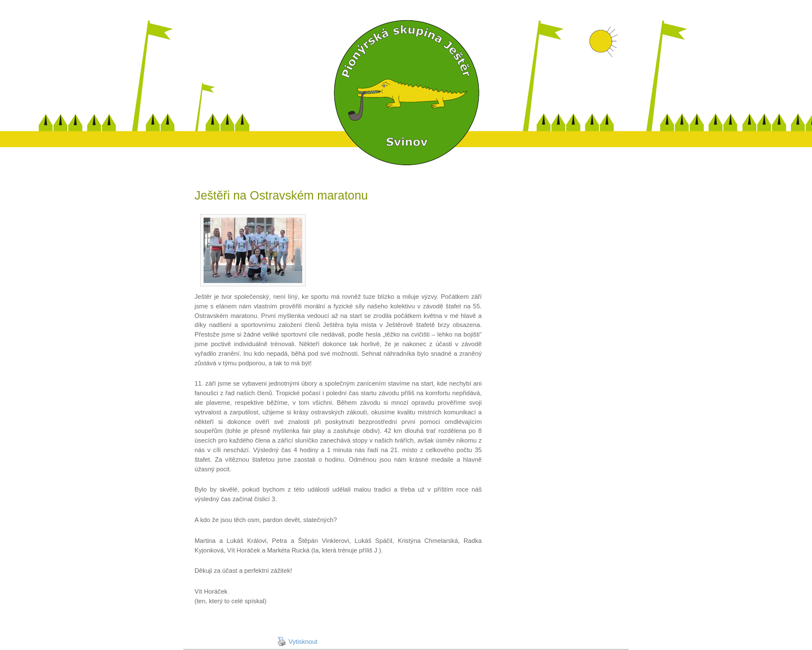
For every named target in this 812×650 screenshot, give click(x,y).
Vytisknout (297, 642)
